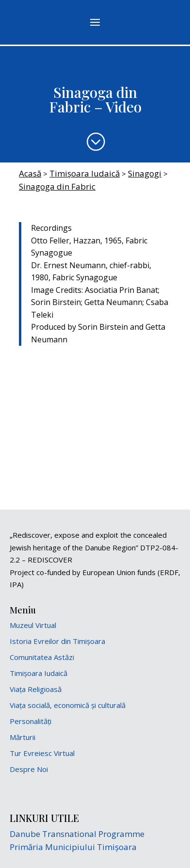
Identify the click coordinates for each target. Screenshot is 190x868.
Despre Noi (29, 769)
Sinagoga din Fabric (57, 186)
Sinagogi (145, 173)
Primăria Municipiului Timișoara (73, 847)
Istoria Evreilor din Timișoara (57, 641)
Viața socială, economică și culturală (68, 705)
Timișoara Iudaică (85, 173)
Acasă (30, 173)
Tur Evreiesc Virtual (42, 753)
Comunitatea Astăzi (42, 657)
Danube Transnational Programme (77, 834)
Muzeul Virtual (33, 625)
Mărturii (23, 737)
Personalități (31, 721)
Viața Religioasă (36, 689)
